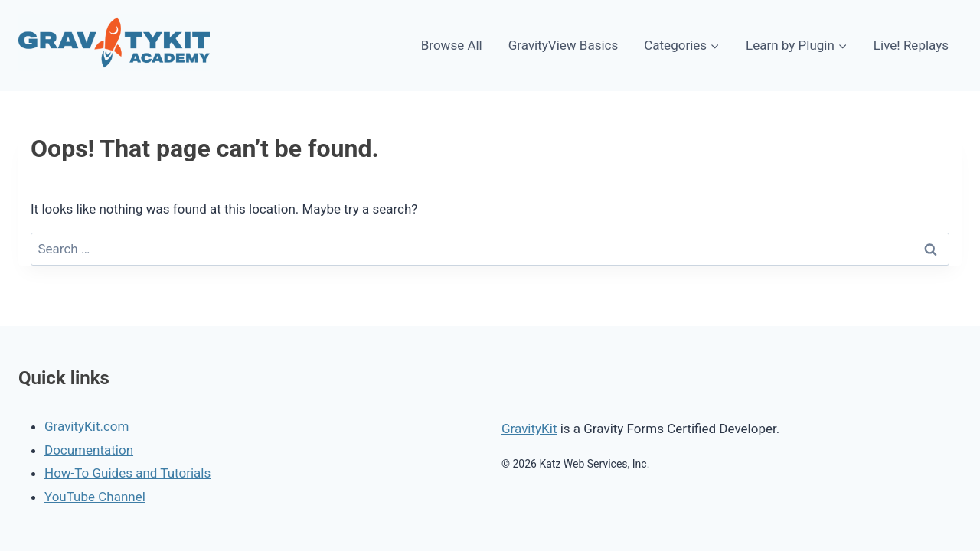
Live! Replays (911, 45)
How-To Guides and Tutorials (127, 473)
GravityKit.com (87, 426)
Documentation (89, 450)
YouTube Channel (95, 497)
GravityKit (529, 429)
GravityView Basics (563, 45)
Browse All (452, 45)
